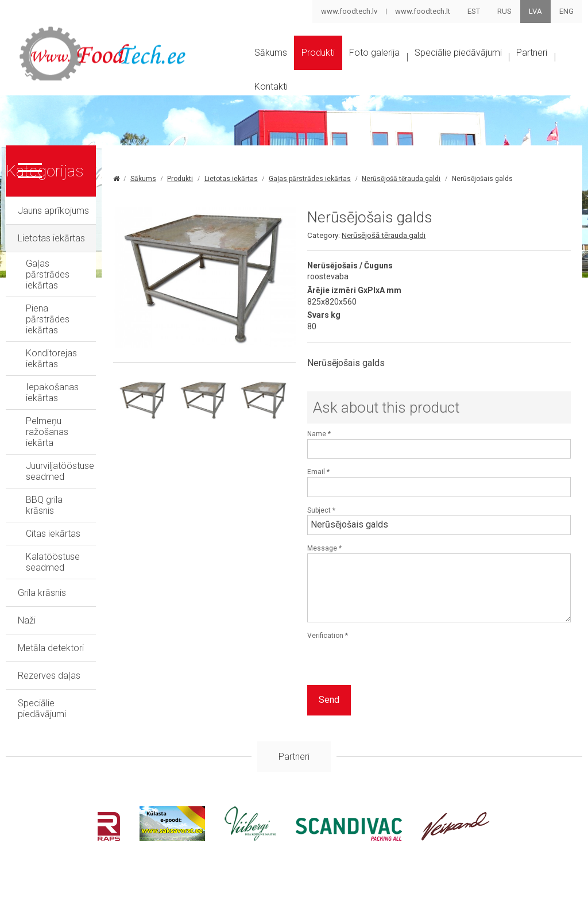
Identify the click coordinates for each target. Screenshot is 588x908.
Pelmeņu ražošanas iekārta (81, 380)
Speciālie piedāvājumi (502, 65)
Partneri (273, 109)
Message (379, 582)
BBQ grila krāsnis (59, 426)
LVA (535, 11)
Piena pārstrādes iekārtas (77, 311)
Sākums (273, 65)
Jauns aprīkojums (53, 235)
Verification (382, 670)
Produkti (333, 65)
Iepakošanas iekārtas (69, 357)
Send (384, 734)
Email (373, 506)
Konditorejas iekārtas (69, 334)
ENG (566, 11)
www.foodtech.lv (349, 11)
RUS (504, 11)
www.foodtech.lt (422, 11)
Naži (27, 525)
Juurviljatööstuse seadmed (80, 403)
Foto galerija (402, 65)
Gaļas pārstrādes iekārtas (78, 288)
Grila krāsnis (42, 497)
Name (374, 468)
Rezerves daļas (49, 580)
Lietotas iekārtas (51, 263)
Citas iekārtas (53, 449)
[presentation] (449, 697)
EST (474, 11)
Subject (376, 544)
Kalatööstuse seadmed (73, 472)
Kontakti (332, 109)
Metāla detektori (51, 553)
